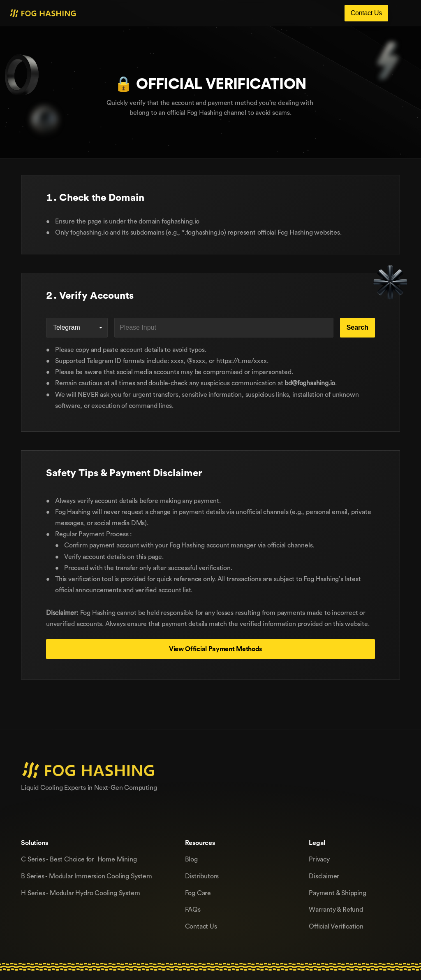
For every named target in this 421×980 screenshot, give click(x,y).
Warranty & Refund (336, 909)
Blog (191, 859)
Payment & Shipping (337, 893)
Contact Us (201, 926)
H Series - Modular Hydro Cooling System (80, 893)
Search (357, 327)
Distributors (202, 876)
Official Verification (336, 926)
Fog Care (198, 893)
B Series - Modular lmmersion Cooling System (86, 876)
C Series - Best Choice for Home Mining (79, 859)
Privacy (319, 859)
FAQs (193, 909)
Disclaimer (324, 876)
